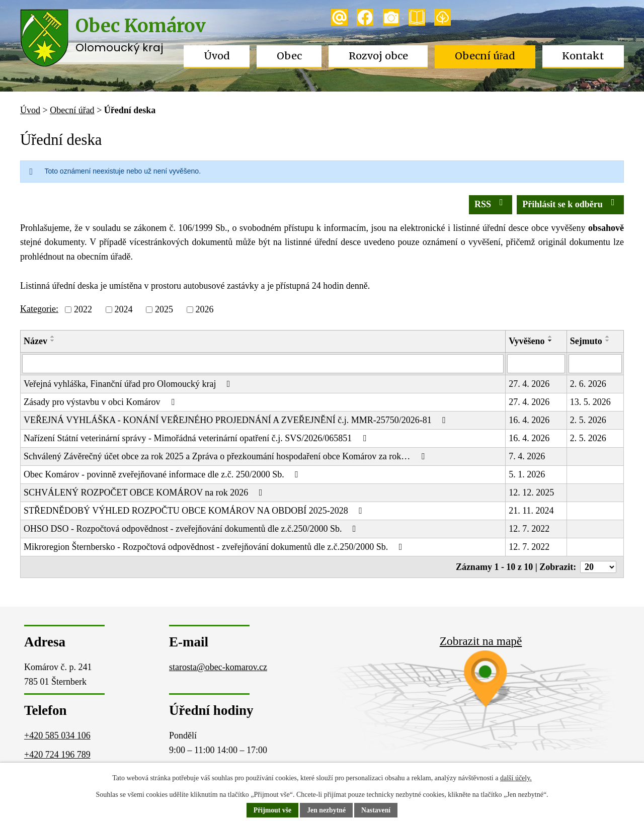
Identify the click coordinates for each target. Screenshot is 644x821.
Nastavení (377, 811)
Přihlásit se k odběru (570, 203)
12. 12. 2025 (531, 492)
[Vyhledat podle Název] (263, 364)
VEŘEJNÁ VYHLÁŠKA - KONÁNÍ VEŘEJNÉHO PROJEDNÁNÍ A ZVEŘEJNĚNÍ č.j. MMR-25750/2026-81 (237, 420)
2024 (123, 309)
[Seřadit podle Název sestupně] (53, 341)
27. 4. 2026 (529, 384)
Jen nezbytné (327, 811)
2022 (83, 309)
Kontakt (583, 56)
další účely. (516, 778)
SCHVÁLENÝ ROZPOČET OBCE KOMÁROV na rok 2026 (145, 492)
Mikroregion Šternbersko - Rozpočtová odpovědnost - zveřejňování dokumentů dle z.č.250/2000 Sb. (215, 547)
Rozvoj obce (378, 56)
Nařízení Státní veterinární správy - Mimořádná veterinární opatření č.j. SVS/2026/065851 (197, 438)
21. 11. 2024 (531, 511)
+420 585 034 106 (57, 735)
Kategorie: (39, 309)
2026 (204, 309)
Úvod (217, 56)
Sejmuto (586, 341)
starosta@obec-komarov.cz (218, 667)
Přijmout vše (272, 811)
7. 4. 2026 (527, 456)
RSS (491, 203)
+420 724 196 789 (57, 755)
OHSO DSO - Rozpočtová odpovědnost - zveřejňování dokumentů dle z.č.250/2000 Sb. (192, 529)
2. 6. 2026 (588, 384)
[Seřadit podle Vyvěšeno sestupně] (550, 341)
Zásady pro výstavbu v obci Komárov (101, 402)
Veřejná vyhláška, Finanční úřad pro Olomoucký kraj (129, 384)
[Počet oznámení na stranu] (598, 567)
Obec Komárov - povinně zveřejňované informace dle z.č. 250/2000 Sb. (163, 474)
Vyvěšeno (527, 341)
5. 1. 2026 (527, 474)
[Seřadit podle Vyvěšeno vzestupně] (550, 337)
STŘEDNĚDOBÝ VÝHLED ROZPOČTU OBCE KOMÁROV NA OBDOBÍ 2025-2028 (195, 511)
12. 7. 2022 (529, 529)
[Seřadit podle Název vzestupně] (53, 337)
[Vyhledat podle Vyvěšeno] (536, 364)
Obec (289, 56)
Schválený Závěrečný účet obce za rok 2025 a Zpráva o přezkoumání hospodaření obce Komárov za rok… (226, 456)
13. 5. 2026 (590, 402)
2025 (164, 309)
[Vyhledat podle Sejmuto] (595, 364)
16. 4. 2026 (529, 420)
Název (35, 341)
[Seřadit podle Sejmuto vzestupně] (608, 337)
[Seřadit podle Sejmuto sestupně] (608, 341)
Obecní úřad (485, 56)
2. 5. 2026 (588, 420)
